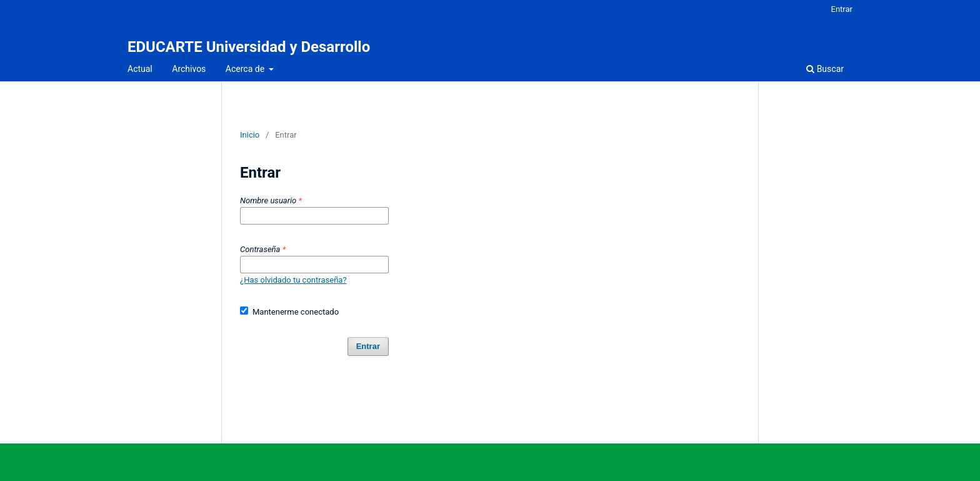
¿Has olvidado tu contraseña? (293, 280)
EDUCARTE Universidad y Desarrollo (249, 47)
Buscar (825, 69)
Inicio (250, 135)
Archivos (189, 69)
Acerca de (246, 69)
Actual (140, 69)
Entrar (842, 9)
